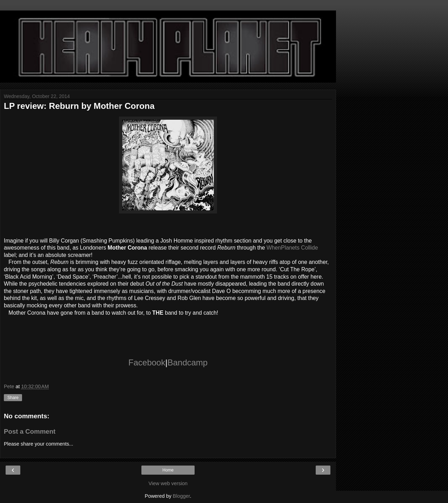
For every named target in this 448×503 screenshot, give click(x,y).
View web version (168, 483)
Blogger (181, 496)
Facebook (147, 362)
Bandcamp (187, 362)
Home (168, 470)
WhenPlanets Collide (292, 248)
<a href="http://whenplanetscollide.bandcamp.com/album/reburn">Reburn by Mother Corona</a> (168, 331)
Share (13, 398)
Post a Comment (30, 431)
